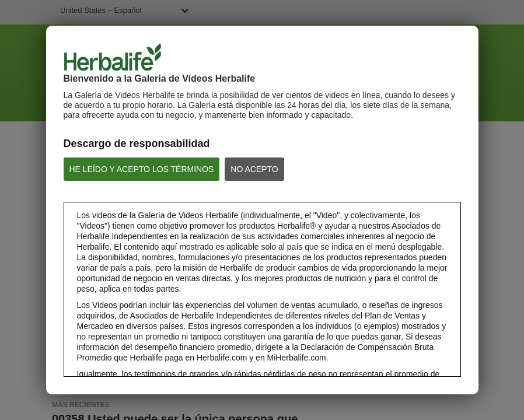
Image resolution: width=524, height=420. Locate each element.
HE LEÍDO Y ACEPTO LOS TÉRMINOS (142, 169)
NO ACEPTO (254, 169)
